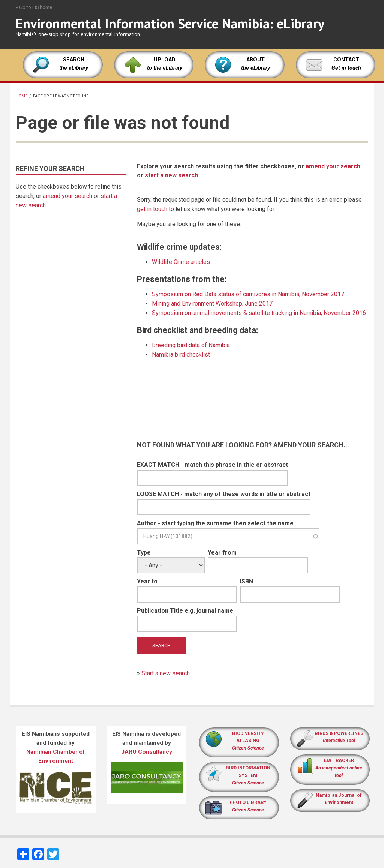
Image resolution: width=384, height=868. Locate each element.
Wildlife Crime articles (181, 262)
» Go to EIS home (34, 7)
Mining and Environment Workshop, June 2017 (212, 304)
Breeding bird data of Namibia (191, 345)
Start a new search (166, 673)
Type (144, 552)
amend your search (67, 196)
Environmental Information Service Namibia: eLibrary (170, 23)
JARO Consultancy (147, 752)
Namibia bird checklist (181, 355)
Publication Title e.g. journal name (185, 611)
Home (22, 96)
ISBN (247, 581)
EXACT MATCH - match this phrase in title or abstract (212, 465)
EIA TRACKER (339, 760)
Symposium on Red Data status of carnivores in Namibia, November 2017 (248, 294)
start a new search (171, 175)
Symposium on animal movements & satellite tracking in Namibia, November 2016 (259, 313)
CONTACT (346, 60)
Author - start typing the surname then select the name (215, 523)
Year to (147, 581)
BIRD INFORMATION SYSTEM (248, 775)
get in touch (152, 209)
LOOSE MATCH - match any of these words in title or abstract (224, 494)
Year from (222, 552)
